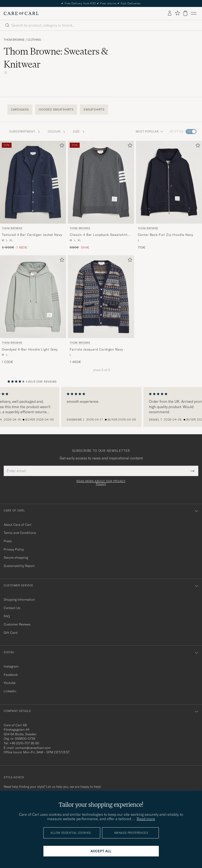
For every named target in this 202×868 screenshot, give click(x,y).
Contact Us (12, 608)
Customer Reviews (17, 624)
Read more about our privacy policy (101, 483)
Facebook (11, 675)
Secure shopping (16, 557)
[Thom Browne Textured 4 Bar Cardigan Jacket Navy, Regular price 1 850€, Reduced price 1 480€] (33, 195)
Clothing (34, 40)
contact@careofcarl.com (33, 748)
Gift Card (11, 633)
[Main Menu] (194, 13)
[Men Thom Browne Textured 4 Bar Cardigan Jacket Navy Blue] (33, 182)
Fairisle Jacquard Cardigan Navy (96, 349)
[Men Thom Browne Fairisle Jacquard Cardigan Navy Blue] (101, 297)
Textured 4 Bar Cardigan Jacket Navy (32, 235)
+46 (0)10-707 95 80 (24, 743)
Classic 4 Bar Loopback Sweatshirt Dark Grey (99, 235)
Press (8, 541)
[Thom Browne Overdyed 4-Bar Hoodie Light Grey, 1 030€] (33, 310)
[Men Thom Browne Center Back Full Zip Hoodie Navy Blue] (169, 182)
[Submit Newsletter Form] (192, 471)
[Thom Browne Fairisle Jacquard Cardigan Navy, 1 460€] (101, 310)
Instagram (11, 666)
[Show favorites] (177, 13)
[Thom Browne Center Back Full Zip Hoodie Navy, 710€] (169, 195)
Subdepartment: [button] (25, 131)
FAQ (7, 616)
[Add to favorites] (61, 146)
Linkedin (10, 691)
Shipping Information (19, 600)
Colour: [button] (57, 131)
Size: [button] (79, 131)
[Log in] (170, 13)
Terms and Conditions (20, 533)
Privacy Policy (14, 549)
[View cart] (185, 13)
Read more (146, 819)
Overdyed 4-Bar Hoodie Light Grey (30, 349)
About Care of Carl (18, 525)
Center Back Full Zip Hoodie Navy (166, 235)
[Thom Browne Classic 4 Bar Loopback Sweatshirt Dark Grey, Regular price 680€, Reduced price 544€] (101, 195)
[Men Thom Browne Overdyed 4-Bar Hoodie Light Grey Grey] (33, 297)
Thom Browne (14, 40)
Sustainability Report (19, 566)
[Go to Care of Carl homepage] (21, 13)
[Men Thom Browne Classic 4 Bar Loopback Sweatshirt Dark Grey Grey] (101, 182)
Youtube (10, 683)
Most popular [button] (150, 131)
